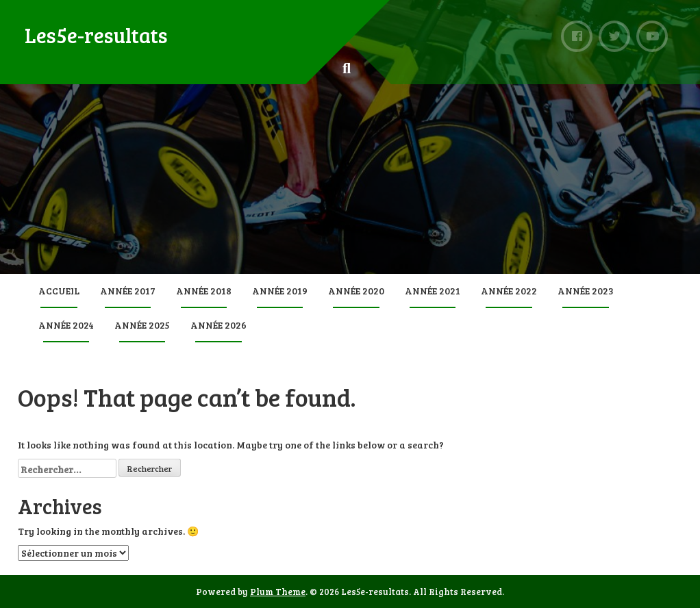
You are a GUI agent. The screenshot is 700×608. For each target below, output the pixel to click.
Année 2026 (218, 325)
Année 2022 (509, 291)
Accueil (59, 291)
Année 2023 (586, 291)
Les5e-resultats (96, 35)
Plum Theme (278, 592)
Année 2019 (280, 291)
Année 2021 (433, 291)
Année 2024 (66, 325)
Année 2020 (356, 291)
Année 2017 (128, 291)
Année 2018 (204, 291)
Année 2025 (142, 325)
